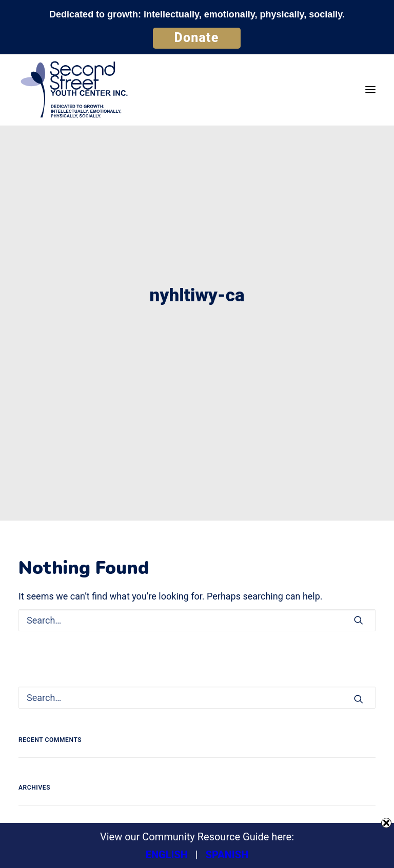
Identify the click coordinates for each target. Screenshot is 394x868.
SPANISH (227, 855)
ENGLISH (167, 855)
